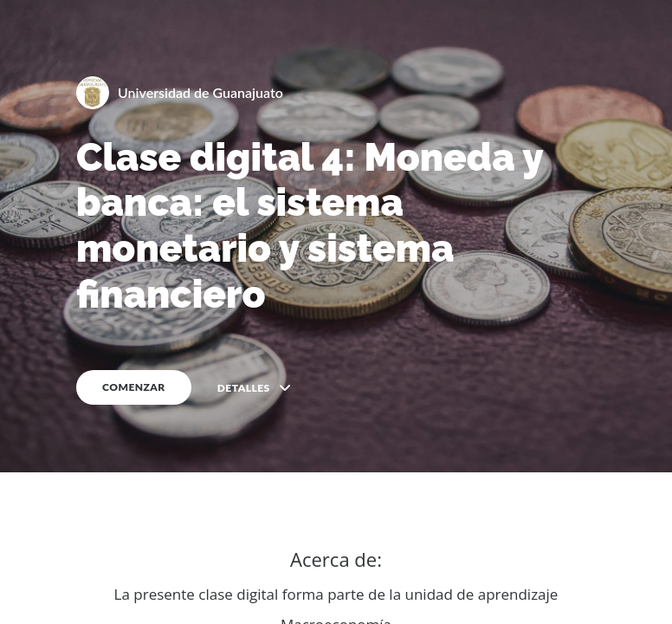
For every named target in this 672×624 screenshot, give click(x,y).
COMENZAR (134, 387)
